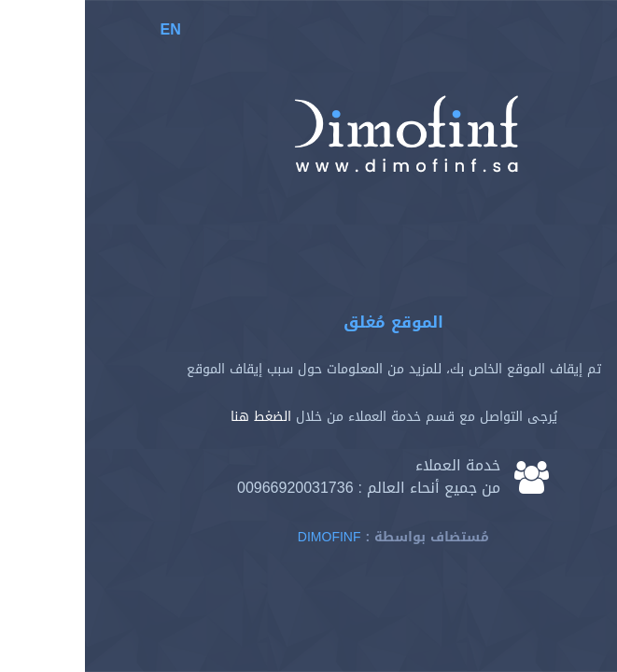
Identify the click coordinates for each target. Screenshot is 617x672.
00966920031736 (210, 488)
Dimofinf (245, 537)
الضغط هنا (176, 417)
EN (86, 29)
